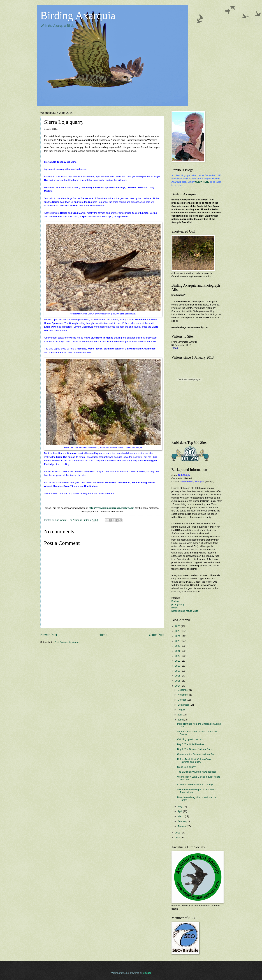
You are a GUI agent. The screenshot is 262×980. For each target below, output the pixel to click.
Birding (175, 601)
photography (178, 604)
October (182, 700)
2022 (178, 646)
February (183, 821)
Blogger (147, 973)
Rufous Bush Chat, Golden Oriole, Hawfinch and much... (195, 761)
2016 (178, 676)
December (183, 690)
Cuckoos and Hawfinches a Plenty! (195, 785)
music (175, 608)
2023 (178, 641)
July (180, 715)
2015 (178, 681)
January (182, 826)
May (180, 806)
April (180, 811)
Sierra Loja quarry (186, 767)
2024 (178, 636)
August (182, 710)
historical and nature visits (185, 611)
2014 (178, 686)
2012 (178, 837)
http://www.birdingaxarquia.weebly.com (112, 508)
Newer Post (49, 635)
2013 (178, 833)
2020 (178, 656)
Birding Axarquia (78, 15)
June (181, 720)
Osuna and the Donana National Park (196, 754)
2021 (178, 651)
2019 (178, 661)
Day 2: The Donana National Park (194, 749)
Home (103, 635)
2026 (178, 626)
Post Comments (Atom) (66, 642)
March (181, 816)
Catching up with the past (190, 739)
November (183, 695)
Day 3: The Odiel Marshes (191, 744)
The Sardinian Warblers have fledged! (197, 772)
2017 (178, 671)
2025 (178, 631)
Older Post (156, 635)
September (184, 705)
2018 (178, 666)
